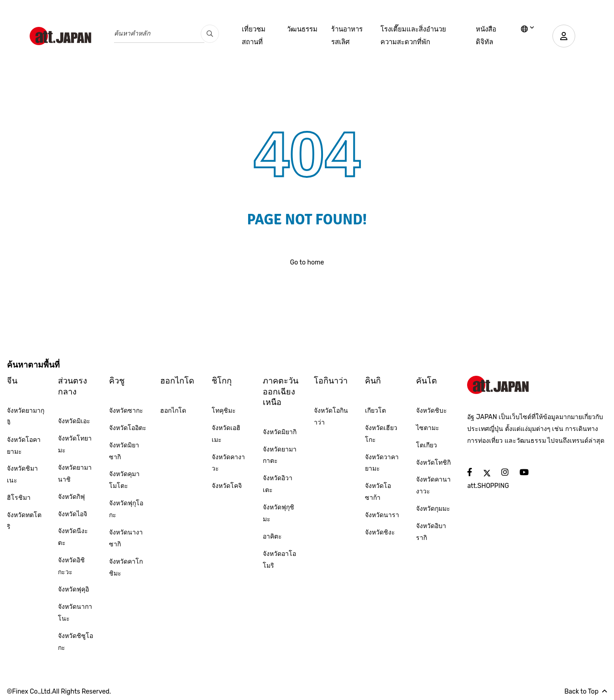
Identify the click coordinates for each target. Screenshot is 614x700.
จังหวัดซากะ (126, 411)
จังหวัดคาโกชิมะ (126, 568)
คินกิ (373, 381)
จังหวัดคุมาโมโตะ (124, 480)
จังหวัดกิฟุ (71, 497)
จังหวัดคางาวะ (228, 463)
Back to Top (586, 692)
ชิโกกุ (222, 381)
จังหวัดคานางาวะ (433, 485)
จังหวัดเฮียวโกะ (381, 434)
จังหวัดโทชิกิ (433, 463)
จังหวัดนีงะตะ (73, 537)
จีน (12, 381)
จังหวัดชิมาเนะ (22, 474)
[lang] (528, 30)
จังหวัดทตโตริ (24, 521)
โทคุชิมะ (224, 411)
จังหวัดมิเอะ (74, 421)
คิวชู (117, 381)
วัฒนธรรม (302, 29)
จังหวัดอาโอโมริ (279, 560)
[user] (564, 36)
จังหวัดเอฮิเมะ (226, 434)
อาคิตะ (272, 537)
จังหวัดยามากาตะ (280, 455)
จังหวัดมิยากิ (280, 432)
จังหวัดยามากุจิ (26, 417)
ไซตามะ (428, 428)
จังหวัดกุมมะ (433, 509)
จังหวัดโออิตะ (128, 428)
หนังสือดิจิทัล (486, 36)
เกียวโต (375, 411)
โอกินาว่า (331, 381)
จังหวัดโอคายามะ (24, 446)
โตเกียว (427, 445)
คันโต (427, 381)
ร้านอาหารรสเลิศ (347, 36)
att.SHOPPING (488, 486)
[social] (470, 473)
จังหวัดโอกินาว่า (331, 417)
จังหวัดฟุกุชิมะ (278, 513)
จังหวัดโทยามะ (75, 444)
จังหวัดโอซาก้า (378, 492)
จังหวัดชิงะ (380, 532)
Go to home (307, 262)
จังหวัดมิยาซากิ (124, 451)
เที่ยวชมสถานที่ (254, 36)
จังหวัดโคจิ (227, 486)
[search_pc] (210, 34)
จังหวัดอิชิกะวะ (71, 566)
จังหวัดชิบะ (432, 411)
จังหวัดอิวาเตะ (278, 484)
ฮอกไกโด (177, 381)
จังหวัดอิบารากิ (431, 532)
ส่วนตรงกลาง (73, 386)
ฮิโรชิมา (19, 498)
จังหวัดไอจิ (73, 514)
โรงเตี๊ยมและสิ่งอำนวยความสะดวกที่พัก (413, 36)
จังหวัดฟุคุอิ (73, 589)
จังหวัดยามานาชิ (75, 474)
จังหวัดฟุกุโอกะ (126, 509)
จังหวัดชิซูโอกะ (75, 642)
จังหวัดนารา (382, 515)
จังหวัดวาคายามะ (382, 463)
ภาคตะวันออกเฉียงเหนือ (281, 391)
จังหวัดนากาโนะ (75, 613)
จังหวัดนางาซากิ (126, 538)
